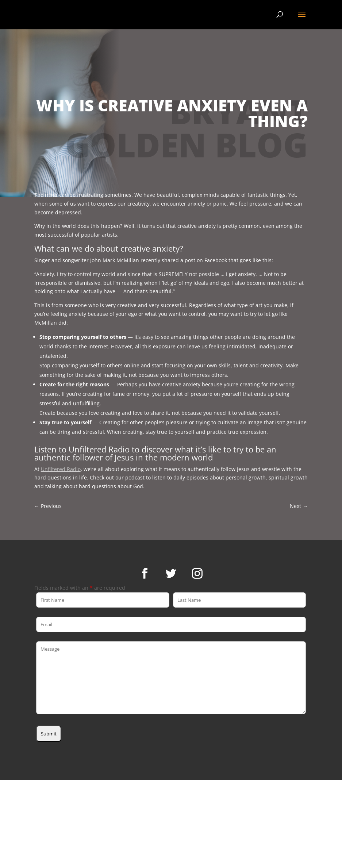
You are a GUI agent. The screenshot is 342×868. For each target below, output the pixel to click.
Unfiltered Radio (61, 469)
